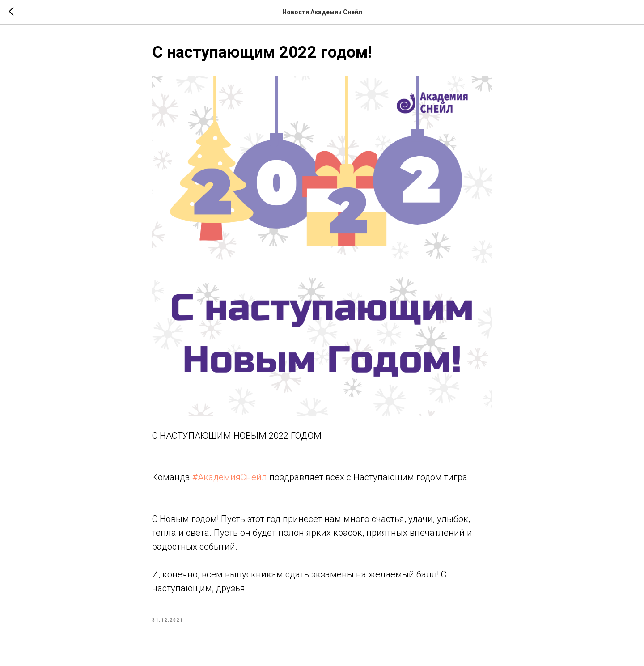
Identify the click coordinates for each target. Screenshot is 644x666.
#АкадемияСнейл (230, 477)
